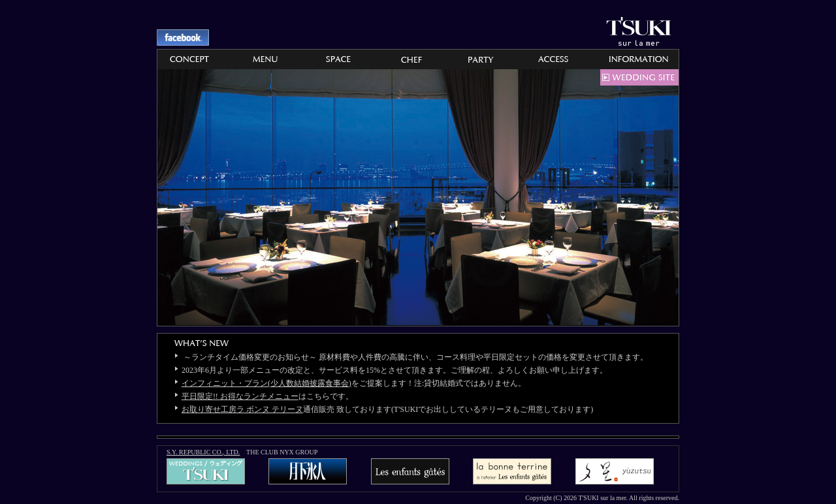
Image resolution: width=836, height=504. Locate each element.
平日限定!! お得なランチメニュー (240, 396)
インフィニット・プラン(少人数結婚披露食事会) (266, 383)
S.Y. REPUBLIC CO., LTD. (203, 452)
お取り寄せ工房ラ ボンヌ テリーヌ (242, 409)
